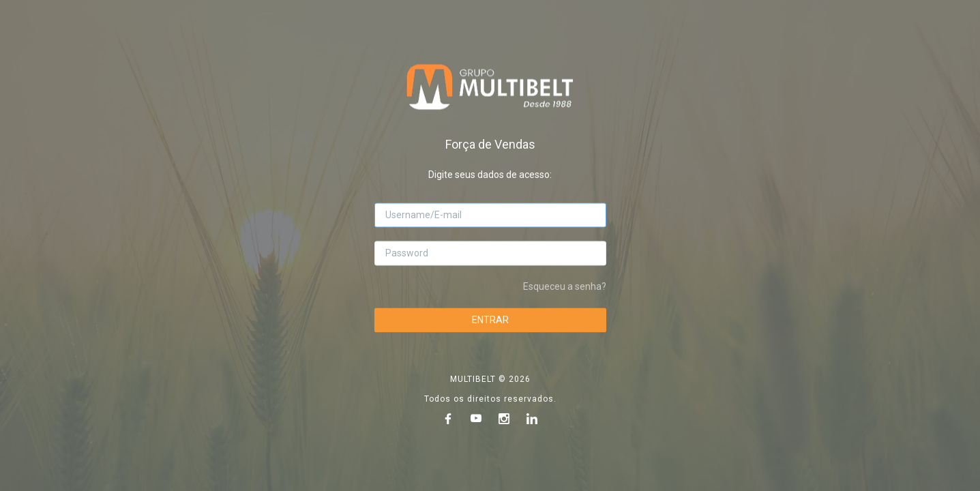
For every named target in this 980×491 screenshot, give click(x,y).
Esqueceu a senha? (565, 286)
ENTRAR (490, 320)
